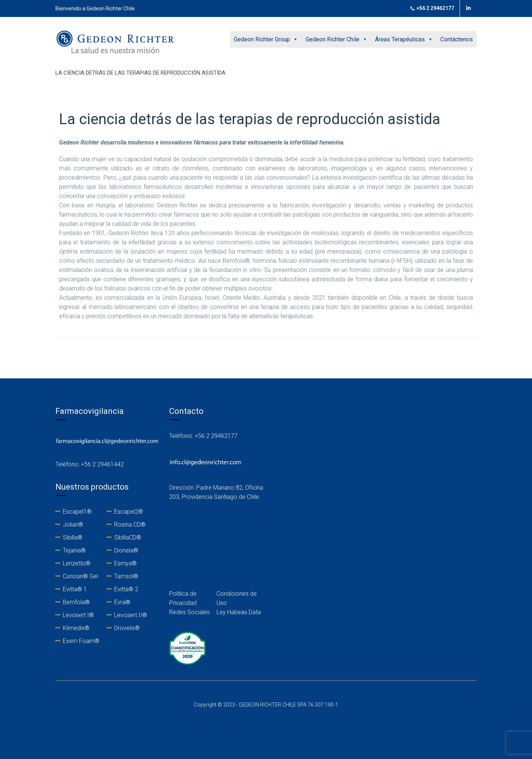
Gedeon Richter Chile (337, 39)
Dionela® (126, 550)
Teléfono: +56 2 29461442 (90, 464)
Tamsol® (126, 576)
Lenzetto (74, 563)
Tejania (72, 550)
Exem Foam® (81, 641)
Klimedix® (76, 628)
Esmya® (125, 563)
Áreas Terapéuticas (404, 39)
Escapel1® (77, 512)
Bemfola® (76, 602)
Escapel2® (129, 512)
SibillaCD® (128, 537)
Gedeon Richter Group (266, 39)
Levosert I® (78, 615)
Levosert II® (131, 615)
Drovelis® (127, 628)
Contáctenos (457, 39)
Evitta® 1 (75, 589)
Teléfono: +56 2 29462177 (203, 436)
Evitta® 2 (126, 589)
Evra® (122, 602)
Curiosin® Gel (80, 576)
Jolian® (73, 525)
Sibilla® (73, 537)
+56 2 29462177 (432, 8)
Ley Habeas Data (239, 612)
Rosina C (126, 525)
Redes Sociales (190, 612)
